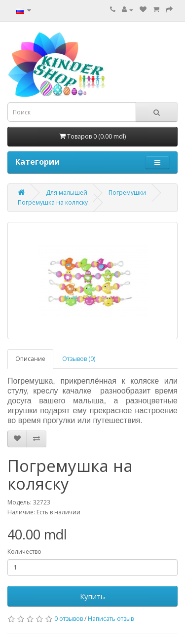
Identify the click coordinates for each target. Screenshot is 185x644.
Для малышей (67, 193)
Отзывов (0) (79, 359)
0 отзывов (69, 619)
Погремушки (127, 193)
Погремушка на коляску (53, 202)
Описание (30, 359)
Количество (24, 552)
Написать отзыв (111, 619)
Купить (92, 596)
